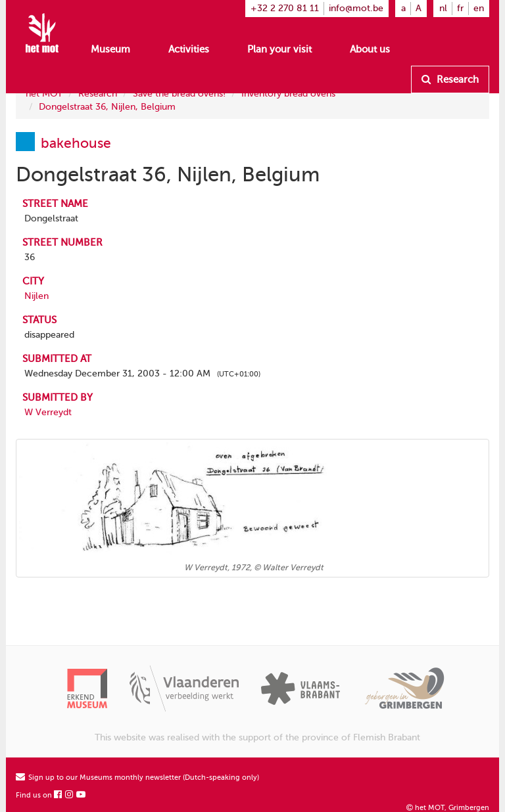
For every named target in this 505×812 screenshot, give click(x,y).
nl (443, 8)
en (479, 8)
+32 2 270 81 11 (285, 8)
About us (370, 49)
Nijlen (36, 296)
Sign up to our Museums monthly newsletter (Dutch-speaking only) (137, 778)
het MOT (44, 94)
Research (450, 79)
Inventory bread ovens (288, 94)
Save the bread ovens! (179, 94)
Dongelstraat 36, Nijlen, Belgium (107, 107)
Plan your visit (279, 49)
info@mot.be (356, 8)
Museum (110, 49)
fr (460, 8)
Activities (189, 49)
